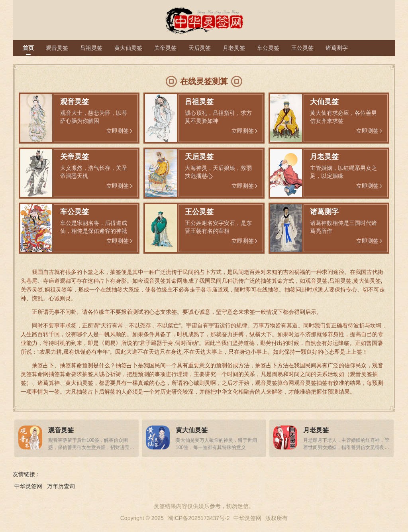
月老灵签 (234, 48)
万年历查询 (61, 486)
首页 (28, 48)
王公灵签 (302, 48)
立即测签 (118, 131)
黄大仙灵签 (128, 48)
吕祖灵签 (91, 48)
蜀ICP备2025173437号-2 (199, 518)
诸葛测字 (337, 48)
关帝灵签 (165, 48)
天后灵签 (200, 48)
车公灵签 (268, 48)
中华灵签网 (28, 486)
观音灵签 (57, 48)
